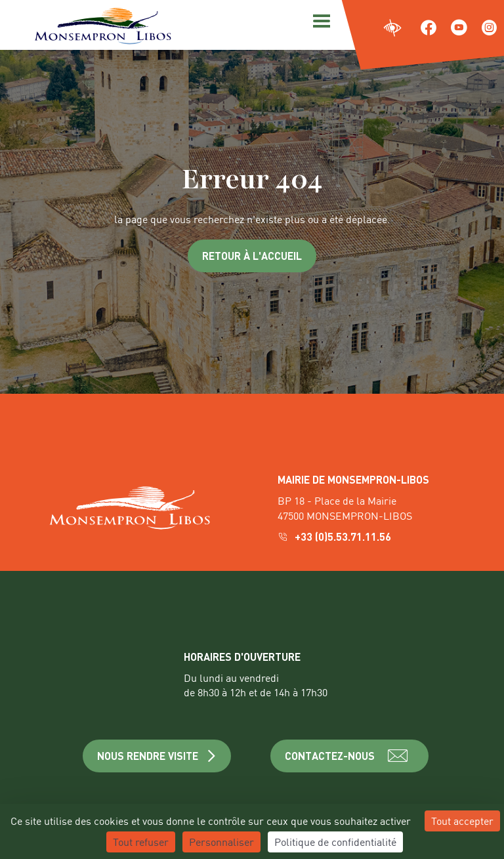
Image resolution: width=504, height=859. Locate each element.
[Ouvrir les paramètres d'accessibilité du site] (393, 29)
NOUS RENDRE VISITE (157, 756)
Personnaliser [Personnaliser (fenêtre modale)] (221, 842)
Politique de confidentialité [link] (335, 842)
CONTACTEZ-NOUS (349, 756)
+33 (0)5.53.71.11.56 (336, 536)
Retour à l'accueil (252, 256)
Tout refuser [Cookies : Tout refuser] (141, 842)
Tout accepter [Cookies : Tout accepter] (462, 821)
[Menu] (320, 20)
